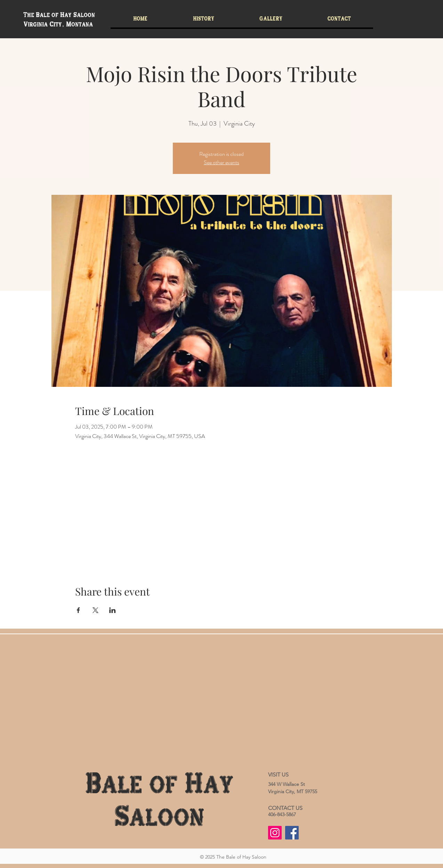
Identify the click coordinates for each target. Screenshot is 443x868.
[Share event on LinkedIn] (112, 610)
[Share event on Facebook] (78, 610)
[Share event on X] (95, 610)
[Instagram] (275, 833)
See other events (221, 162)
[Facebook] (292, 833)
